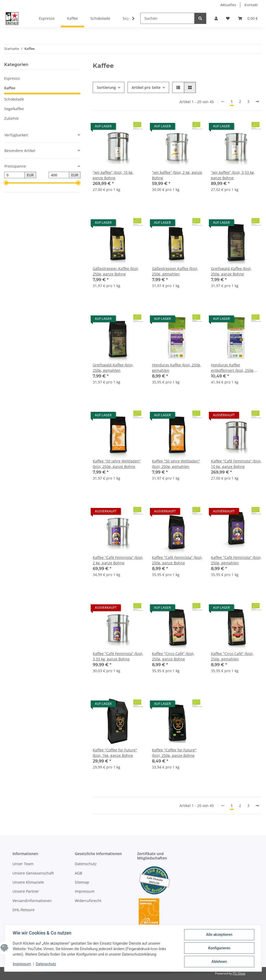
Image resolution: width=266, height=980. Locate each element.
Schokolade (14, 99)
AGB (78, 873)
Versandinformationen (32, 901)
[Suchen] (167, 18)
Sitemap (82, 882)
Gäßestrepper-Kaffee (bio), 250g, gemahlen (175, 271)
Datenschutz (46, 964)
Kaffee (10, 88)
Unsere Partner (26, 891)
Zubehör (12, 118)
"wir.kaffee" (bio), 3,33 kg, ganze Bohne (233, 175)
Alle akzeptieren (219, 935)
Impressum (22, 964)
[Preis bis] (59, 175)
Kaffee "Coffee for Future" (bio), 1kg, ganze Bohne (115, 753)
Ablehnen (219, 962)
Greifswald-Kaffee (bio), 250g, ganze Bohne (231, 271)
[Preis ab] (14, 175)
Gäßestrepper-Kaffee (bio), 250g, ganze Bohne (116, 271)
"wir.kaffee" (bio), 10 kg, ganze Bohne (113, 175)
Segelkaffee (14, 109)
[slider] (6, 183)
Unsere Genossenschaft (33, 873)
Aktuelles (228, 5)
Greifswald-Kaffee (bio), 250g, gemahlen (113, 368)
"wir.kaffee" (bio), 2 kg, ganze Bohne (177, 175)
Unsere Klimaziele (28, 882)
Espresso (12, 78)
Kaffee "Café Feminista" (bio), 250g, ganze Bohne (177, 560)
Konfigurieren (219, 948)
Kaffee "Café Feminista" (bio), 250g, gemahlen (236, 560)
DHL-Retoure (24, 910)
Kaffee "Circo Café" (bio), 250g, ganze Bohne (173, 656)
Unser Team (23, 864)
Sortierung (106, 87)
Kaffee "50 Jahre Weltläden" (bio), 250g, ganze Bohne (117, 464)
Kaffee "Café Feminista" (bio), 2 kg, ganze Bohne (118, 560)
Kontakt (251, 5)
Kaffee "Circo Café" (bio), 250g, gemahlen (232, 656)
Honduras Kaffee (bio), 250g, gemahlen (177, 368)
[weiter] (257, 102)
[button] (216, 18)
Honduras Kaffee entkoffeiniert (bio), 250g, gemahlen (233, 368)
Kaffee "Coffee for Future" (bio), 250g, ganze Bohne (174, 753)
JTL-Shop (239, 973)
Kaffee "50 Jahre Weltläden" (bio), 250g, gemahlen (176, 464)
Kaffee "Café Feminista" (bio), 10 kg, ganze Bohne (236, 464)
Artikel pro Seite (146, 87)
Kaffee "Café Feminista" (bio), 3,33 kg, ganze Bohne (118, 656)
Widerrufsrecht (88, 901)
